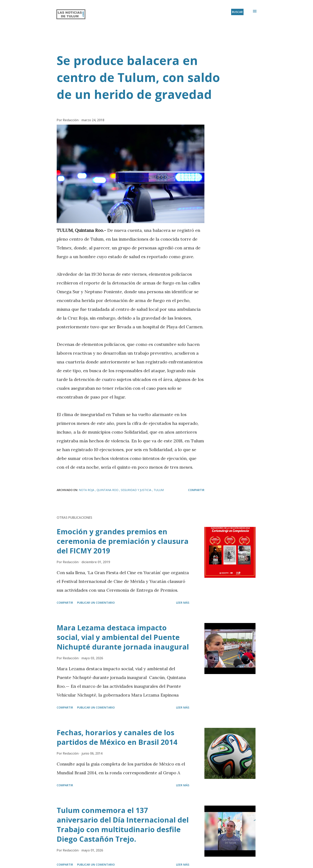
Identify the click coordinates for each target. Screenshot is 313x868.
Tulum (159, 490)
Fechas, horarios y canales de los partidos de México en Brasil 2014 (117, 737)
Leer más (183, 603)
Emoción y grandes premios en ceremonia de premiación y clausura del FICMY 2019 (123, 541)
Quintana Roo (108, 490)
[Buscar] (237, 12)
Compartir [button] (196, 490)
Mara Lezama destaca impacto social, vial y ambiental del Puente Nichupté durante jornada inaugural (123, 637)
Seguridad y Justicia (136, 490)
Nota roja (87, 490)
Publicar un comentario (96, 603)
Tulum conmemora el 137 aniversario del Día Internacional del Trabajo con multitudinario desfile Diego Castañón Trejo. (123, 825)
